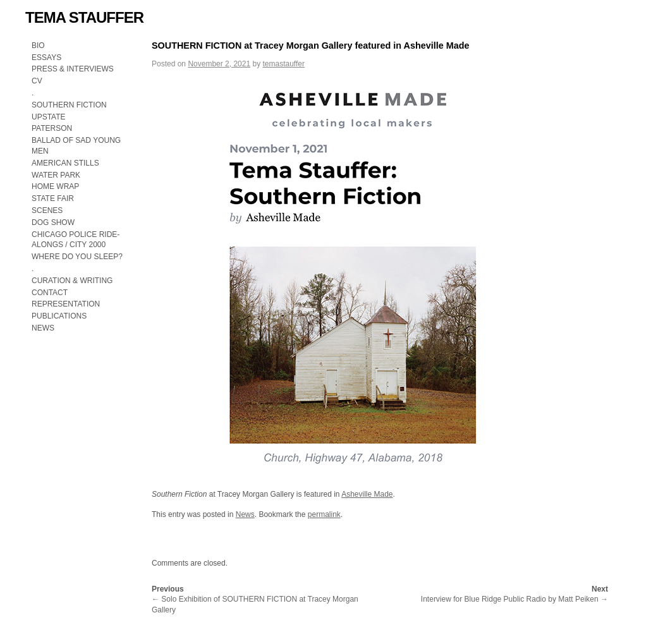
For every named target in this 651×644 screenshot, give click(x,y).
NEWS (43, 328)
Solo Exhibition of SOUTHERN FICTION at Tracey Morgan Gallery (255, 600)
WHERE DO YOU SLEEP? (78, 257)
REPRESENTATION (66, 304)
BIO (38, 46)
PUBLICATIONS (59, 316)
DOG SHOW (53, 222)
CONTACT (50, 293)
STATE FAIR (53, 198)
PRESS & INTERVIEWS (73, 69)
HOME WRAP (55, 186)
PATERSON (52, 128)
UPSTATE (49, 117)
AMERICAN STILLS (65, 163)
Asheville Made (367, 494)
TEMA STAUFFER (84, 17)
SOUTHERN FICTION (69, 105)
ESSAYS (46, 58)
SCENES (47, 210)
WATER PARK (56, 175)
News (245, 514)
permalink (324, 514)
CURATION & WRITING (72, 281)
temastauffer (283, 64)
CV (37, 81)
